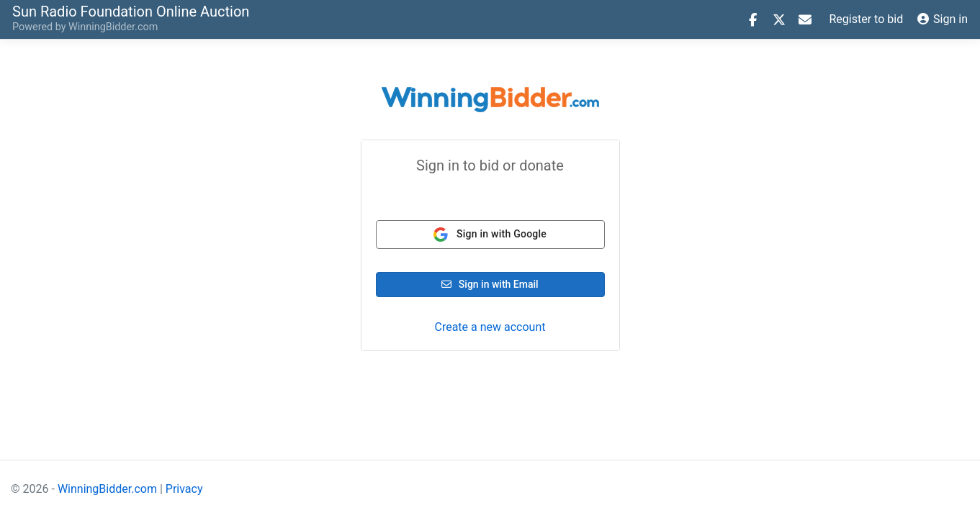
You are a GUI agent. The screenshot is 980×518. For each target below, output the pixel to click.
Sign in (943, 19)
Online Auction (131, 11)
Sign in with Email (490, 284)
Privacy (184, 489)
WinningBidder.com (113, 27)
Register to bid (867, 19)
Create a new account (490, 327)
